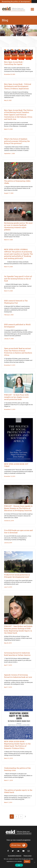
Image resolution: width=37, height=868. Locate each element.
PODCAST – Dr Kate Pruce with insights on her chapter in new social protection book (16, 397)
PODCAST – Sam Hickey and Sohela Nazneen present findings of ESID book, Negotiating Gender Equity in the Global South (18, 630)
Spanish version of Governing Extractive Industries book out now (18, 676)
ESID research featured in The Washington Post (16, 302)
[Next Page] (25, 817)
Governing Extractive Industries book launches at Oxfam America (17, 654)
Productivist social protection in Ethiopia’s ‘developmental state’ (17, 576)
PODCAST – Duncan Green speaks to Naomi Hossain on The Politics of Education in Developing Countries (18, 508)
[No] (35, 862)
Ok (19, 865)
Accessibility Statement (15, 856)
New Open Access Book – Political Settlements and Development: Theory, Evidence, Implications (18, 86)
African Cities (16, 845)
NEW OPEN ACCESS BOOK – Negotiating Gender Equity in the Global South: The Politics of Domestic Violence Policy (17, 745)
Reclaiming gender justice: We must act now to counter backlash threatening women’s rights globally (18, 226)
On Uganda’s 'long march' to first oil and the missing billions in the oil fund (18, 279)
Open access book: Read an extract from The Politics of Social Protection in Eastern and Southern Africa (18, 352)
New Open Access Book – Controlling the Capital (14, 63)
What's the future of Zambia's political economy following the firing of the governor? (17, 141)
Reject (27, 861)
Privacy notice (27, 856)
